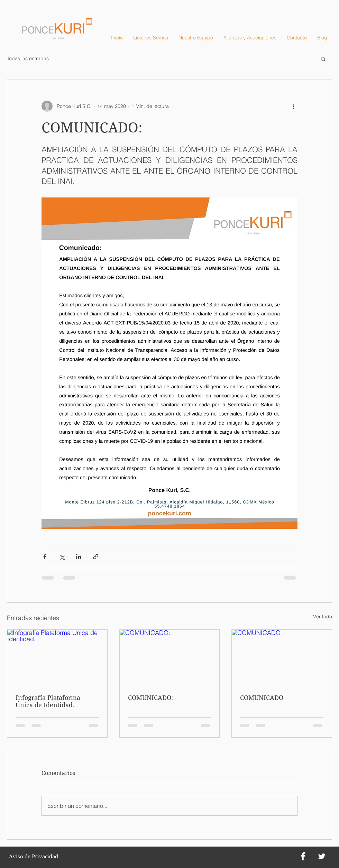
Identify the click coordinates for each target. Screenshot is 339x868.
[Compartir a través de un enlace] (96, 557)
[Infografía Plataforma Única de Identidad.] (57, 658)
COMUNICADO (262, 698)
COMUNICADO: (150, 698)
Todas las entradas (28, 58)
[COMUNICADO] (282, 658)
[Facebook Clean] (303, 856)
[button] (323, 59)
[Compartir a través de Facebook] (45, 557)
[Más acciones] (293, 106)
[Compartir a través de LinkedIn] (79, 557)
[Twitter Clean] (322, 856)
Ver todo (323, 617)
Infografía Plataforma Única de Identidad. (48, 701)
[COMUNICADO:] (170, 658)
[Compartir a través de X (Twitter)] (62, 557)
